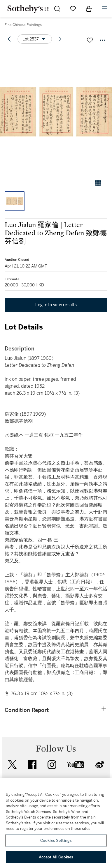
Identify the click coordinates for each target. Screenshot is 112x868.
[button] (56, 112)
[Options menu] (35, 39)
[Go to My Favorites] (73, 9)
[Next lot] (60, 39)
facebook (32, 765)
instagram (52, 765)
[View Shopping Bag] (89, 9)
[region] (56, 823)
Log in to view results (56, 305)
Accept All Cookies (56, 857)
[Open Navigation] (104, 9)
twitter (12, 765)
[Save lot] (90, 40)
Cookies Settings (56, 840)
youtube (76, 765)
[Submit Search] (57, 9)
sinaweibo (100, 765)
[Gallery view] (98, 183)
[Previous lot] (9, 39)
